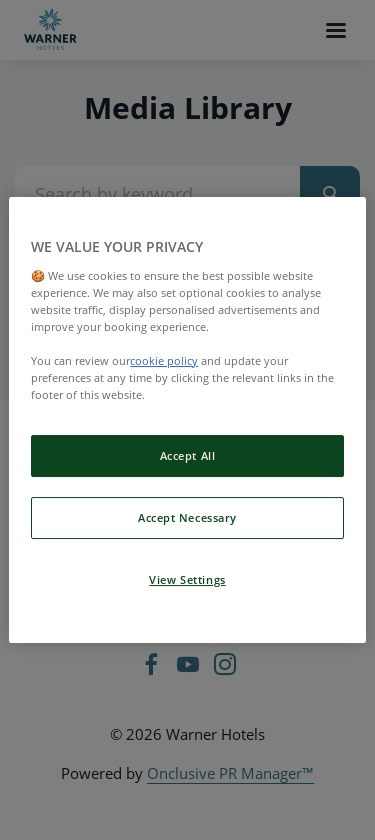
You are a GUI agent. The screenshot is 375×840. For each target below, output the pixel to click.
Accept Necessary (187, 517)
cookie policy (164, 360)
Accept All (188, 455)
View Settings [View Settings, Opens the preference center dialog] (187, 579)
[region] (187, 420)
